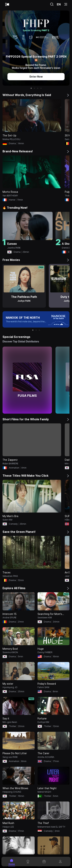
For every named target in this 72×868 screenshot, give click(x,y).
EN (59, 4)
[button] (31, 88)
